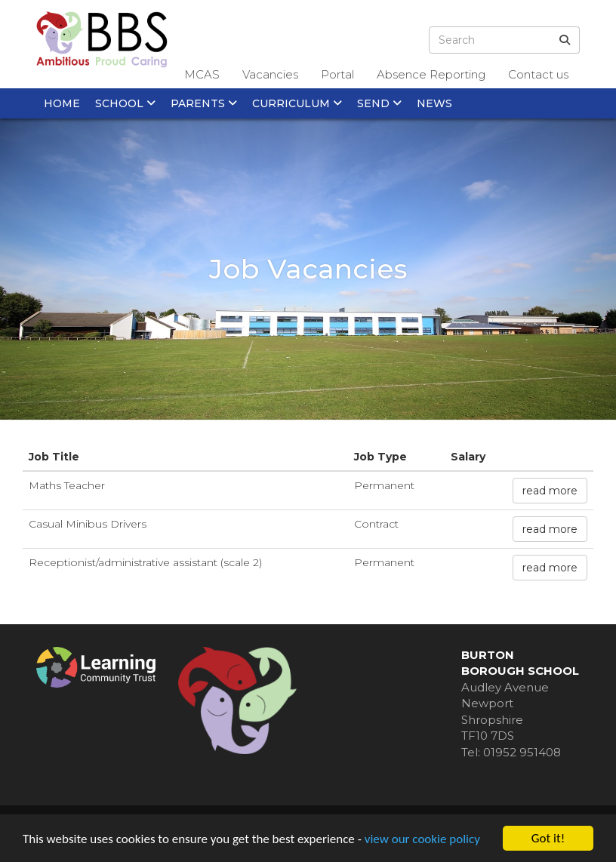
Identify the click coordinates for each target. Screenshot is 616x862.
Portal (337, 74)
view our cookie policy (422, 840)
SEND (379, 103)
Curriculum (297, 103)
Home (62, 103)
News (434, 103)
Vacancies (270, 74)
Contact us (538, 74)
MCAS (202, 74)
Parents (204, 103)
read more (550, 491)
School (125, 103)
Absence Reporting (431, 74)
